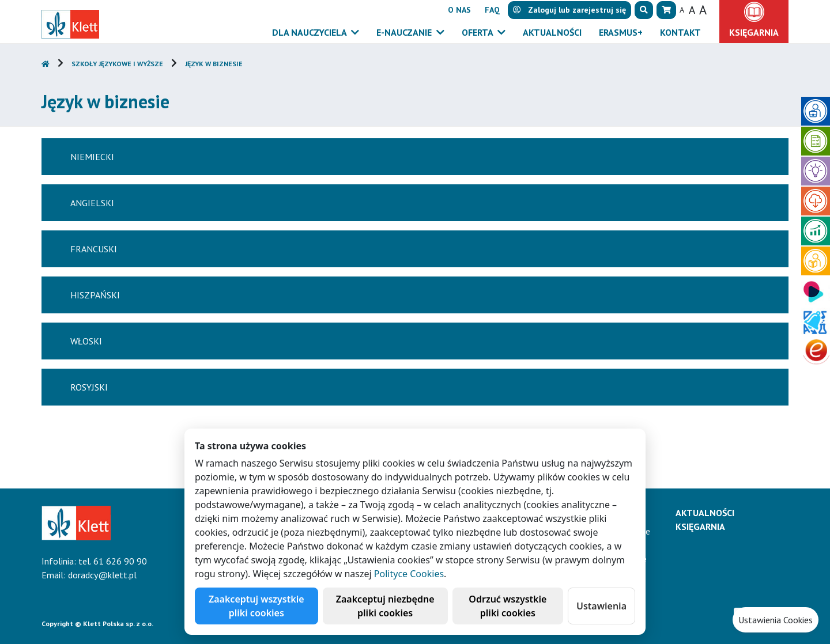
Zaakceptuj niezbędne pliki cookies (385, 606)
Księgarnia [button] (754, 32)
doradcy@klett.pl (102, 575)
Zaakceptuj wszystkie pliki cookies (256, 606)
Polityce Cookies (409, 574)
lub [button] (569, 10)
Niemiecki (92, 157)
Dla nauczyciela (310, 32)
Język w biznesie (214, 64)
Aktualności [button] (552, 32)
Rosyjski (89, 387)
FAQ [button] (492, 10)
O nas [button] (459, 10)
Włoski (86, 341)
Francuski (94, 249)
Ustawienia (601, 606)
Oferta (478, 32)
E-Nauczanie (405, 32)
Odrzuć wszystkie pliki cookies (508, 606)
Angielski (92, 203)
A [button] (682, 10)
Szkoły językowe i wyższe (117, 64)
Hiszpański (95, 295)
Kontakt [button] (680, 32)
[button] (644, 10)
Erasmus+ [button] (621, 32)
